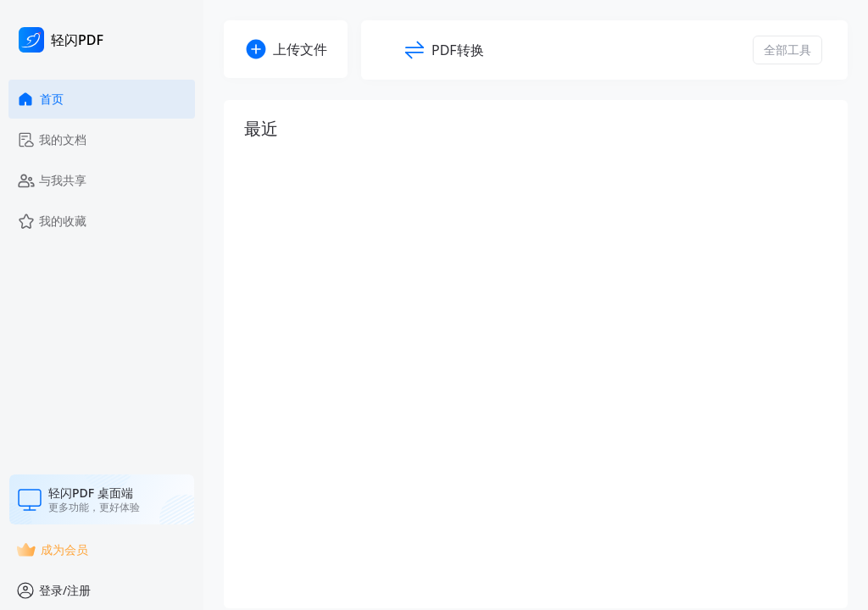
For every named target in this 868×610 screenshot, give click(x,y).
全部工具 (787, 50)
